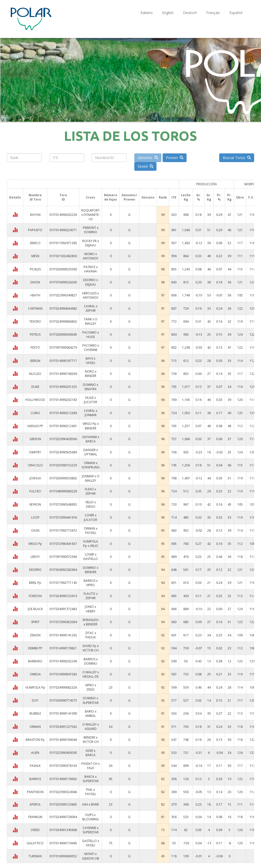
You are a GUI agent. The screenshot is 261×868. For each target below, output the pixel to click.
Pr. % (219, 197)
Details (15, 197)
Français (213, 13)
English (168, 13)
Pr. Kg (229, 197)
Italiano (147, 13)
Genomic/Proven (129, 197)
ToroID (63, 197)
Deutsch (190, 13)
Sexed (145, 166)
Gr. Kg (209, 197)
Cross (90, 197)
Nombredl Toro (35, 197)
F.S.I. (252, 197)
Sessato (148, 197)
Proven (175, 158)
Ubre (240, 197)
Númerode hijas (111, 197)
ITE (174, 197)
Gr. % (199, 197)
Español (236, 13)
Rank (163, 197)
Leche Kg (186, 197)
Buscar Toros (237, 158)
